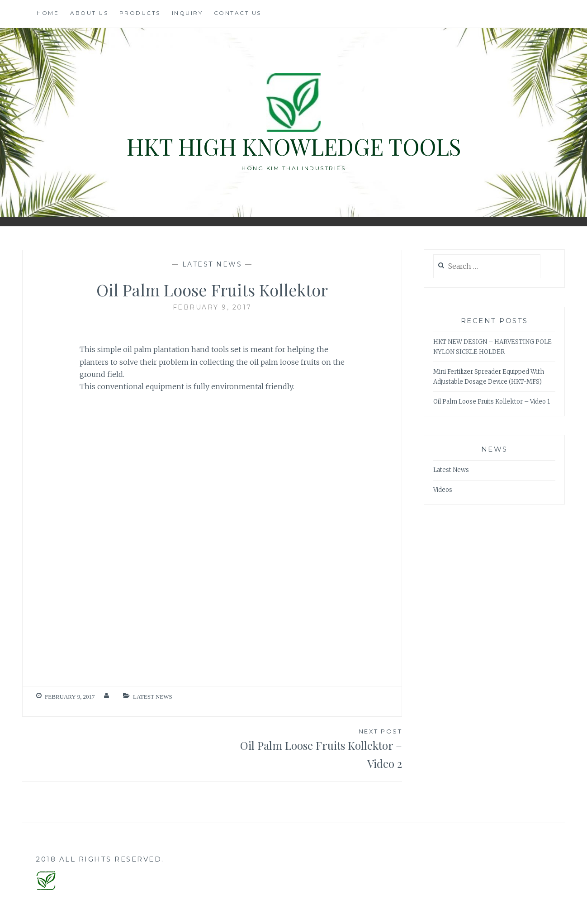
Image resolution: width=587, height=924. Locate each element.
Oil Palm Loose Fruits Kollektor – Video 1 (492, 402)
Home (48, 13)
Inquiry (187, 13)
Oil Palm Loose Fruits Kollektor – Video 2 (307, 749)
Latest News (212, 264)
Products (140, 13)
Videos (443, 490)
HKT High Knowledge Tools (294, 146)
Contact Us (238, 13)
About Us (89, 13)
